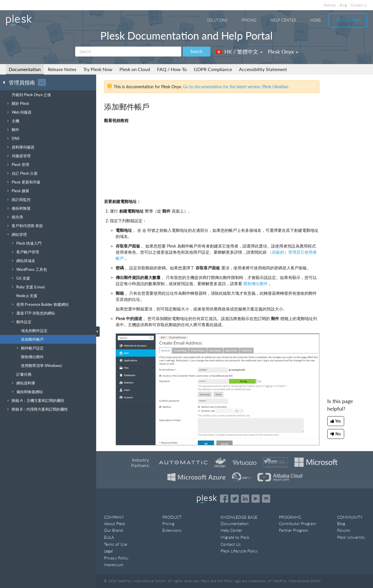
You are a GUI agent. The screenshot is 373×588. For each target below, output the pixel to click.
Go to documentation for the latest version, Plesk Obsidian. (236, 87)
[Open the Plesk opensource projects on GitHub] (266, 499)
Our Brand (114, 530)
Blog (343, 5)
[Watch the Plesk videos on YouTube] (256, 499)
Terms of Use (116, 544)
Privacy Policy (116, 558)
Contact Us (231, 544)
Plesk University (351, 537)
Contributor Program (297, 523)
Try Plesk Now (98, 69)
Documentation (25, 69)
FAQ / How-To (172, 69)
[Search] (128, 52)
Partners (330, 5)
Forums (344, 530)
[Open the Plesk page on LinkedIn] (245, 499)
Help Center (283, 20)
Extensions (172, 530)
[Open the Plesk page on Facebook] (224, 499)
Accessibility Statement (263, 69)
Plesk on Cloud (135, 69)
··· (42, 82)
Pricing (249, 20)
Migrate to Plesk (235, 537)
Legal (108, 551)
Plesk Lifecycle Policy (239, 551)
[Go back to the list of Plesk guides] (6, 82)
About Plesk (115, 523)
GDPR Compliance (213, 69)
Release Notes (62, 69)
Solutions (217, 20)
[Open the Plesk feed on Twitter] (235, 499)
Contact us (359, 5)
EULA (109, 537)
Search (196, 51)
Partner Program (293, 530)
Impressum (114, 565)
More (316, 20)
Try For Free (348, 20)
